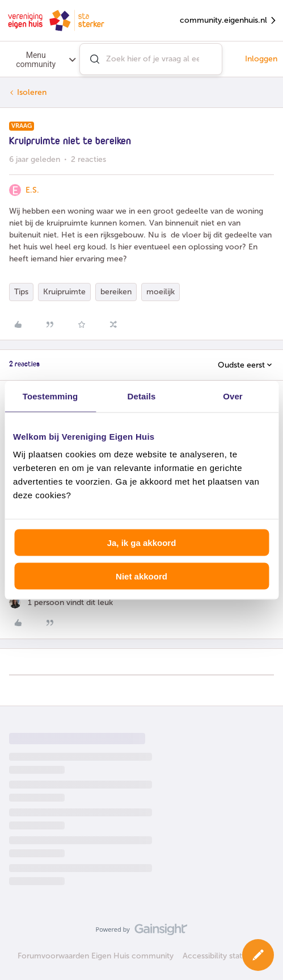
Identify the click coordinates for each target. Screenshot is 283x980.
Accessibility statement (224, 956)
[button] (258, 955)
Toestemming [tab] (50, 396)
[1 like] (61, 602)
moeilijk (160, 292)
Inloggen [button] (261, 59)
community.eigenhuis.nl (229, 21)
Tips (21, 292)
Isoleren (32, 92)
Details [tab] (142, 396)
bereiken (116, 292)
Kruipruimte (64, 292)
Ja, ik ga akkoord (142, 543)
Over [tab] (233, 396)
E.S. (32, 190)
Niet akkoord (141, 576)
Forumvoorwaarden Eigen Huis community (96, 956)
